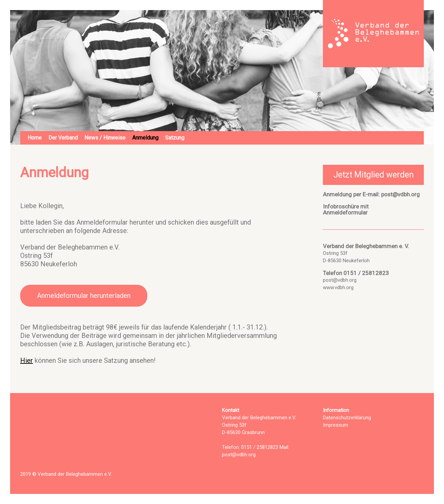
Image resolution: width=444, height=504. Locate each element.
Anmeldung (145, 138)
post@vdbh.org (400, 194)
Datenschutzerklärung (347, 418)
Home (35, 138)
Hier (27, 360)
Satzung (175, 138)
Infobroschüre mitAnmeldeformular (346, 209)
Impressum (336, 425)
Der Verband (63, 138)
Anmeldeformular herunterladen (84, 296)
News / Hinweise (105, 138)
